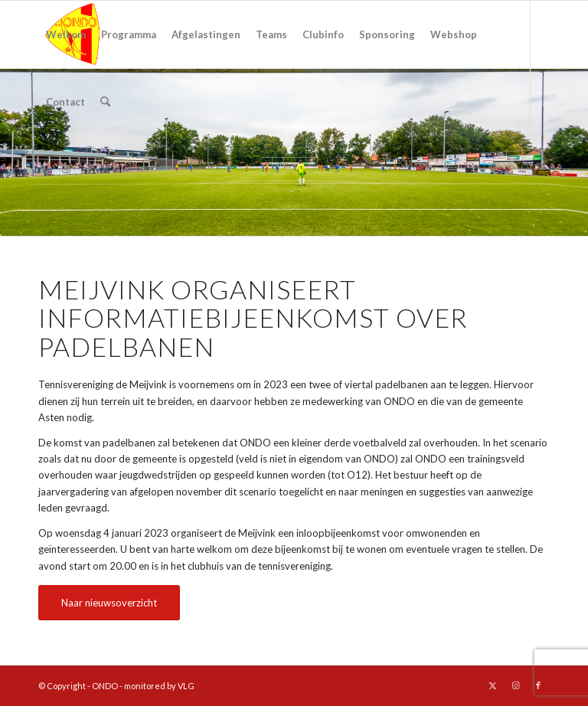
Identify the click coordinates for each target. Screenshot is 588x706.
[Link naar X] (43, 168)
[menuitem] (66, 34)
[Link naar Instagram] (66, 168)
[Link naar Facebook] (89, 168)
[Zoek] (105, 102)
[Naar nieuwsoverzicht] (109, 603)
